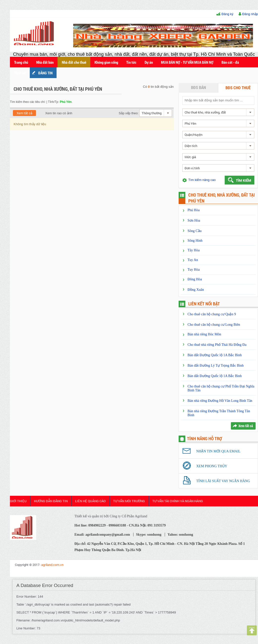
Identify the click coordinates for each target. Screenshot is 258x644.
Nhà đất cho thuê (74, 62)
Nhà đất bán (45, 62)
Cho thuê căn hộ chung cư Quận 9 (212, 314)
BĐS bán (198, 87)
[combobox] (156, 113)
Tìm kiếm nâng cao (202, 180)
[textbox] (218, 100)
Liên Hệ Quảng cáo (90, 501)
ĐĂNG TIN (45, 73)
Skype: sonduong (149, 535)
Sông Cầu (195, 231)
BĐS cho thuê (238, 88)
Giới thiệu (18, 501)
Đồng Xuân (196, 290)
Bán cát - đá (230, 62)
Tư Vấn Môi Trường (129, 501)
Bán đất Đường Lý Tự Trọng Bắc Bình (216, 366)
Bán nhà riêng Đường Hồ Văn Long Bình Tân (220, 401)
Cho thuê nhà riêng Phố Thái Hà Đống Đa (217, 345)
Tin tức (131, 62)
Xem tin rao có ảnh (56, 113)
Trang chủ (21, 62)
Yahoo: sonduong (180, 535)
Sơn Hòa (194, 220)
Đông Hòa (195, 279)
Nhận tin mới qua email (218, 451)
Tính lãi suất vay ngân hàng (223, 481)
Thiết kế (20, 73)
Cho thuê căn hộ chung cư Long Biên (214, 325)
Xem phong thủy (212, 466)
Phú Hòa (194, 210)
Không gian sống (106, 62)
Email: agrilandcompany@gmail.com (102, 535)
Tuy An (193, 260)
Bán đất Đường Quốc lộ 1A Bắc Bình (215, 355)
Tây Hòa (194, 250)
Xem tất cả (24, 113)
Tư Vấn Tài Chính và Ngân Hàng (178, 501)
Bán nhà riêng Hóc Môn (204, 334)
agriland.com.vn (52, 565)
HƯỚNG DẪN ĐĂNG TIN (51, 501)
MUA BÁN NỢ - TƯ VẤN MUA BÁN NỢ (187, 62)
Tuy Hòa (194, 270)
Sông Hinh (195, 241)
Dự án (149, 62)
